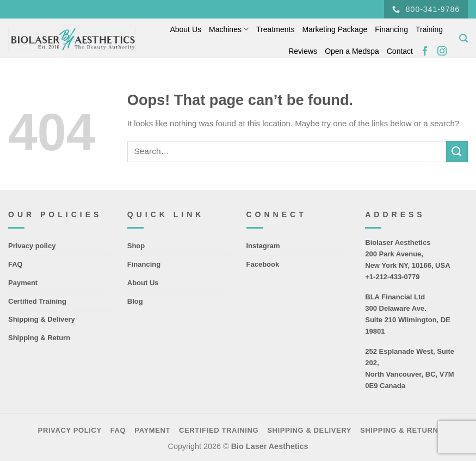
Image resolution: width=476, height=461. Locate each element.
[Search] (463, 38)
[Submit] (457, 152)
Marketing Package (335, 29)
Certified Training (37, 301)
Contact (400, 51)
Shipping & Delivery (42, 319)
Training (429, 29)
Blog (135, 301)
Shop (136, 246)
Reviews (303, 51)
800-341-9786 (426, 10)
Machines (229, 29)
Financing (391, 29)
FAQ (16, 264)
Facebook (263, 264)
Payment (23, 283)
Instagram (263, 246)
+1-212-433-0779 (392, 277)
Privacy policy (32, 246)
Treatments (275, 29)
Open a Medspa (352, 51)
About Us (186, 29)
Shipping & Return (39, 338)
